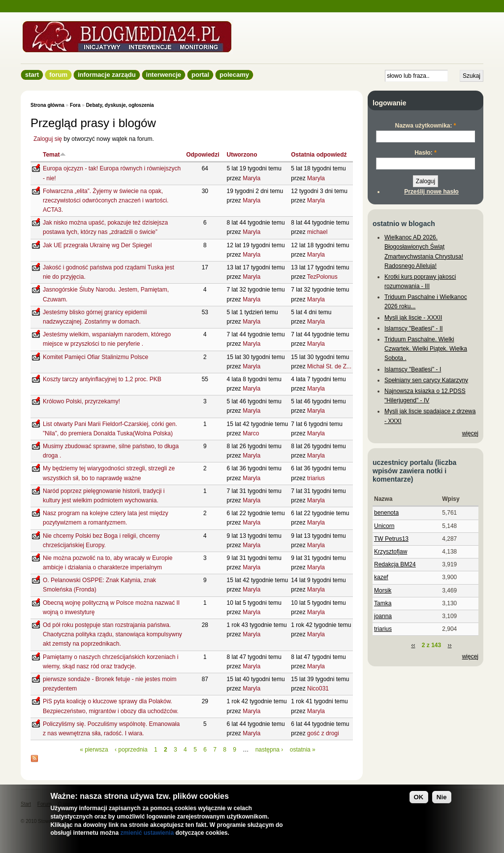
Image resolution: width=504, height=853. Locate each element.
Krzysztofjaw (391, 552)
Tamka (383, 603)
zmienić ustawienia (147, 833)
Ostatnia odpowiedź (319, 155)
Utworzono (242, 155)
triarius (316, 478)
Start (32, 75)
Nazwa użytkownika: (425, 126)
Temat (54, 155)
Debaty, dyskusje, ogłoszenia (120, 105)
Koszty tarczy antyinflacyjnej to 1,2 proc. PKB (102, 379)
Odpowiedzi (203, 155)
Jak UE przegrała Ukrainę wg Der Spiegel (97, 245)
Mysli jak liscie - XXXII (413, 318)
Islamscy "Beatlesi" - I (413, 369)
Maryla (252, 178)
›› (450, 645)
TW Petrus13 (391, 539)
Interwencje (164, 75)
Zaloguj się (48, 139)
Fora (75, 105)
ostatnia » (303, 750)
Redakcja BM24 (395, 564)
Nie (442, 797)
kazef (381, 577)
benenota (386, 513)
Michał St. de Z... (329, 366)
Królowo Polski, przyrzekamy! (81, 401)
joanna (383, 616)
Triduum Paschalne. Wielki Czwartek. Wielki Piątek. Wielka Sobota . (426, 349)
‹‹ (413, 645)
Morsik (383, 591)
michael (317, 232)
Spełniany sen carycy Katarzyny (426, 380)
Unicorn (384, 526)
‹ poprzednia (131, 750)
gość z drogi (323, 733)
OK (419, 797)
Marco (251, 433)
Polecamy (234, 75)
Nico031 (318, 689)
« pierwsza (94, 750)
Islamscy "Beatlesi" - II (414, 328)
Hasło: (425, 153)
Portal (200, 75)
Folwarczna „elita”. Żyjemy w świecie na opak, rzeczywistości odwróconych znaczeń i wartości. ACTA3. (106, 200)
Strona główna (47, 105)
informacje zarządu (107, 75)
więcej (470, 433)
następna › (269, 750)
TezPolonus (322, 277)
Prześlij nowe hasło (431, 192)
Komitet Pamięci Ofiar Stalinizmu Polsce (95, 357)
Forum (58, 75)
